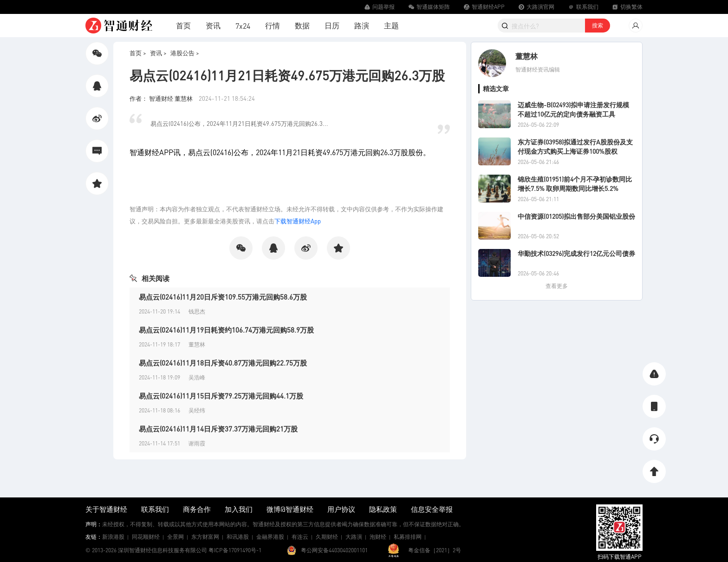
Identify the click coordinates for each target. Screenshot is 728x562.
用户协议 (341, 509)
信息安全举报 (432, 509)
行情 (273, 25)
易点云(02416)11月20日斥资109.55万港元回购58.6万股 (223, 297)
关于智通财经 (106, 509)
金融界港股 (270, 537)
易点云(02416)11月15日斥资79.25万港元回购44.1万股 (221, 396)
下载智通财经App (298, 221)
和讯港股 (238, 537)
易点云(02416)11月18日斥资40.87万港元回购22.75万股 (223, 363)
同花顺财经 (146, 537)
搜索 (598, 25)
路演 (362, 25)
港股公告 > (185, 53)
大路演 (354, 537)
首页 (183, 25)
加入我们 (239, 509)
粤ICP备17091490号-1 (235, 550)
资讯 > (158, 53)
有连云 (300, 537)
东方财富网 (205, 537)
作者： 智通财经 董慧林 (162, 98)
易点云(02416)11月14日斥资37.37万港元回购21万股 (218, 429)
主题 (391, 25)
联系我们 (155, 509)
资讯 (213, 25)
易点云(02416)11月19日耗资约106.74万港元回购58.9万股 (226, 330)
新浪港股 (113, 537)
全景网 (175, 537)
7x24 (243, 26)
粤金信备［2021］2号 (435, 550)
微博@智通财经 (290, 509)
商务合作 (197, 509)
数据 (302, 25)
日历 (332, 25)
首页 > (138, 53)
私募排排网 (408, 537)
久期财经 (327, 537)
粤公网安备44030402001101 (334, 550)
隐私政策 (383, 509)
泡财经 (378, 537)
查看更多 (557, 286)
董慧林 (526, 56)
